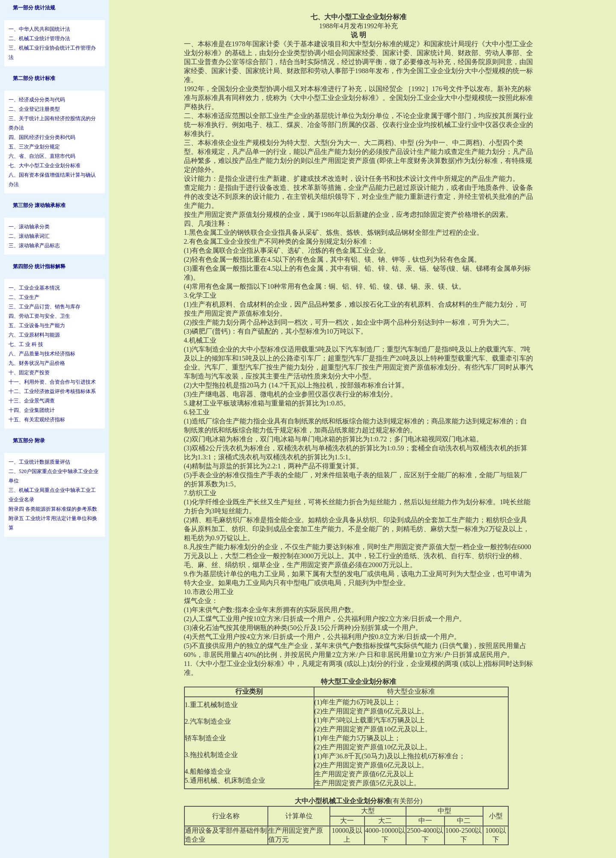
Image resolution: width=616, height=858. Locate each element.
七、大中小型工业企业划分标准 (44, 166)
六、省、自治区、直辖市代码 (42, 156)
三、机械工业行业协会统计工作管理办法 (52, 53)
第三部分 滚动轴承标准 (39, 205)
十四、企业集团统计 (32, 410)
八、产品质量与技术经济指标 (42, 354)
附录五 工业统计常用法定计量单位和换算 (53, 523)
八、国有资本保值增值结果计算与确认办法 (52, 180)
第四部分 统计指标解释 (39, 266)
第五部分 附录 (29, 441)
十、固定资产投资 (29, 373)
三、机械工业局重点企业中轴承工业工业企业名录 (52, 495)
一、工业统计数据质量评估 (39, 462)
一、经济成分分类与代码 (37, 100)
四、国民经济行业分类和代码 (42, 137)
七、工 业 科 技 (26, 344)
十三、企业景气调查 (32, 401)
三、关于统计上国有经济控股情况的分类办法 (52, 123)
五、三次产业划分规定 (34, 147)
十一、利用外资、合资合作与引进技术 (52, 382)
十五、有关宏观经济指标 (37, 420)
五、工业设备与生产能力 (37, 325)
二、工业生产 (24, 297)
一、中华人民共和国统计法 (39, 29)
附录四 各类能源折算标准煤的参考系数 (53, 509)
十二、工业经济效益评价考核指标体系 (52, 391)
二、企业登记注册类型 (34, 109)
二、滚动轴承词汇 (29, 236)
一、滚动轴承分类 (29, 227)
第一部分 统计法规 (34, 8)
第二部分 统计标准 (34, 78)
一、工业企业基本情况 (34, 288)
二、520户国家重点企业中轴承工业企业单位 (53, 476)
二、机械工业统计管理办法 (39, 38)
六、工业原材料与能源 (34, 335)
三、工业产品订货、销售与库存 (44, 307)
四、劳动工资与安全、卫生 (39, 316)
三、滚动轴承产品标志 (34, 246)
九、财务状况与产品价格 (37, 363)
